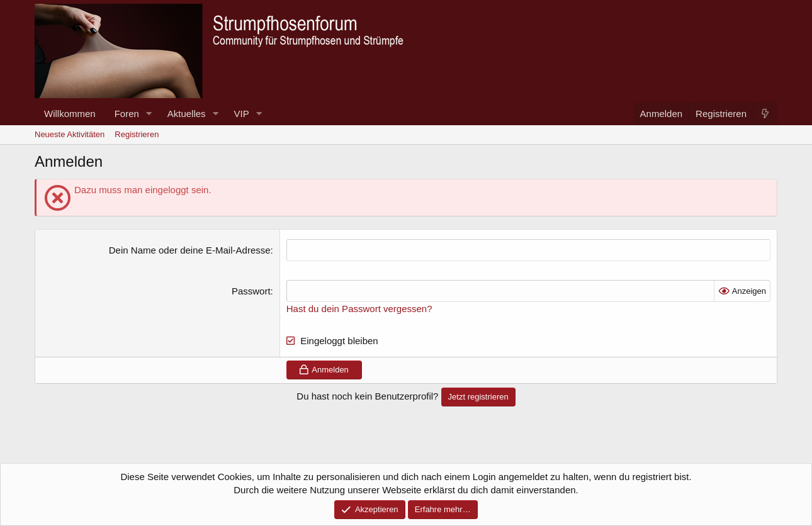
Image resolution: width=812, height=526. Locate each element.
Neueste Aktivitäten (70, 134)
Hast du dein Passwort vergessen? (359, 309)
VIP (242, 114)
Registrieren (137, 134)
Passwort (251, 291)
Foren (127, 114)
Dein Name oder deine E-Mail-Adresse (190, 250)
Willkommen (70, 114)
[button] (149, 114)
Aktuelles (187, 114)
